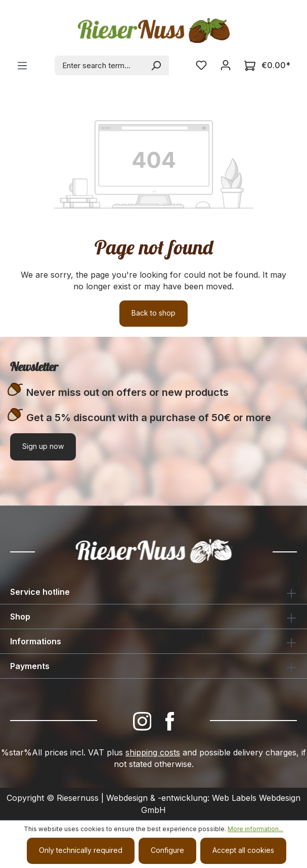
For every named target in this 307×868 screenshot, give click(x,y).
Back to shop (153, 313)
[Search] (157, 65)
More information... (255, 829)
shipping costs (153, 752)
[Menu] (22, 66)
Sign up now (43, 446)
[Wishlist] (201, 65)
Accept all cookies (243, 850)
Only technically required (81, 850)
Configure (167, 850)
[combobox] (100, 65)
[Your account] (226, 65)
